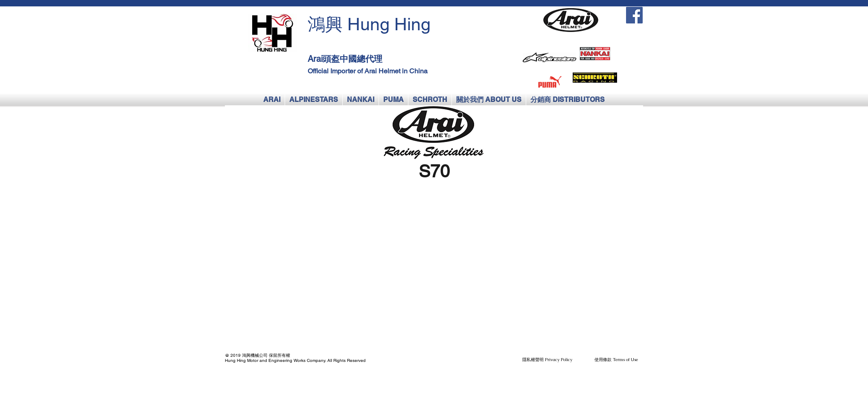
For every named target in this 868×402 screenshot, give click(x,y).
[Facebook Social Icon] (634, 15)
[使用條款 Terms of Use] (616, 360)
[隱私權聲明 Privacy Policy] (547, 360)
